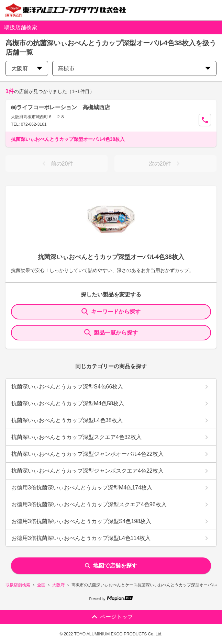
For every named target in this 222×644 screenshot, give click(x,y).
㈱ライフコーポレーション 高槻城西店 (60, 107)
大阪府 (58, 585)
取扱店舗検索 (18, 585)
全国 (41, 585)
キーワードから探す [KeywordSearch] (111, 312)
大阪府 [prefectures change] (27, 69)
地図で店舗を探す (111, 566)
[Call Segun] (205, 120)
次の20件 (166, 163)
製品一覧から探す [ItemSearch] (111, 332)
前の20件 (57, 163)
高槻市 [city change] (134, 69)
